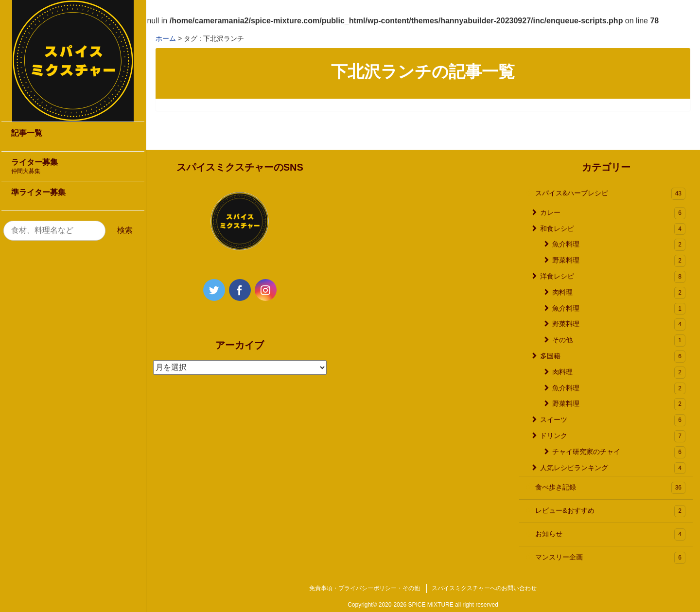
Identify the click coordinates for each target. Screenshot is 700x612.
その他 (619, 341)
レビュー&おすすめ (610, 511)
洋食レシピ (613, 277)
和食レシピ (613, 229)
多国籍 (613, 357)
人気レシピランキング (613, 468)
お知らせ (610, 534)
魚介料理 (619, 245)
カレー (613, 213)
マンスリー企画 (610, 558)
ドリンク (613, 436)
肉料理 (619, 293)
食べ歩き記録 (610, 488)
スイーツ (613, 420)
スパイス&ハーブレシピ (610, 194)
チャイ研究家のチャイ (619, 452)
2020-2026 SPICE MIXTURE (416, 605)
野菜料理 (619, 261)
